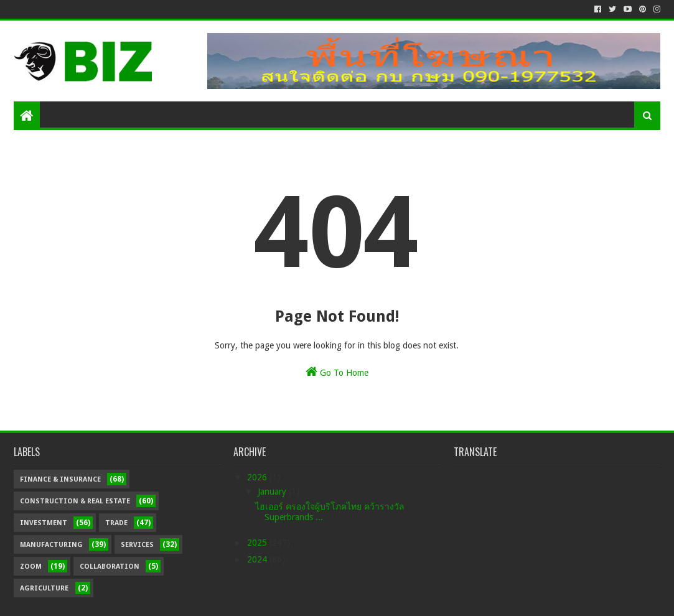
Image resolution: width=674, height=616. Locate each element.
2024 (258, 559)
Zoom (31, 567)
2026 (258, 477)
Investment (44, 523)
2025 (258, 543)
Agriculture (44, 588)
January (273, 492)
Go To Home (337, 371)
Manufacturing (51, 545)
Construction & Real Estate (75, 501)
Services (137, 545)
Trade (116, 523)
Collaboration (110, 567)
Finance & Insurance (60, 479)
